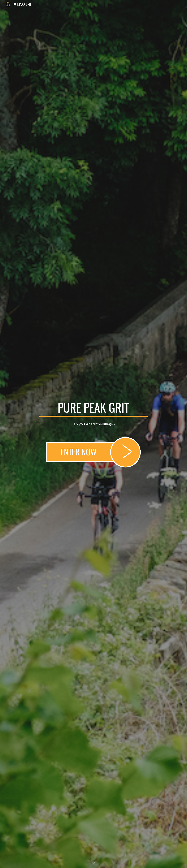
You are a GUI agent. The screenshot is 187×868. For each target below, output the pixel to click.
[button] (94, 863)
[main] (93, 409)
